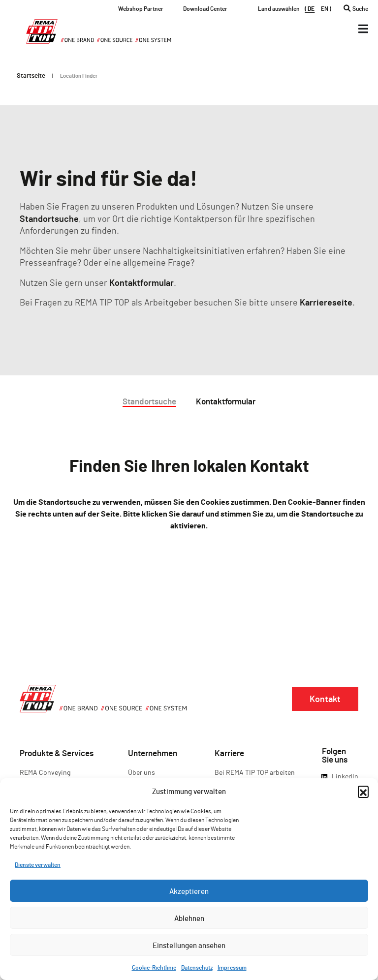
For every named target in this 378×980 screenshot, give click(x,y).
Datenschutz (197, 967)
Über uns (142, 772)
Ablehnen (189, 918)
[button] (363, 791)
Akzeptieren (189, 891)
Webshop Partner (141, 8)
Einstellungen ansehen (189, 945)
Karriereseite (326, 302)
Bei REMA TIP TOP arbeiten (255, 772)
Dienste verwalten (38, 864)
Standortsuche (49, 218)
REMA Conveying (45, 772)
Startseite (31, 75)
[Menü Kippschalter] (363, 29)
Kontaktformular (142, 282)
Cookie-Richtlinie (154, 967)
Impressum (232, 967)
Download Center (205, 8)
